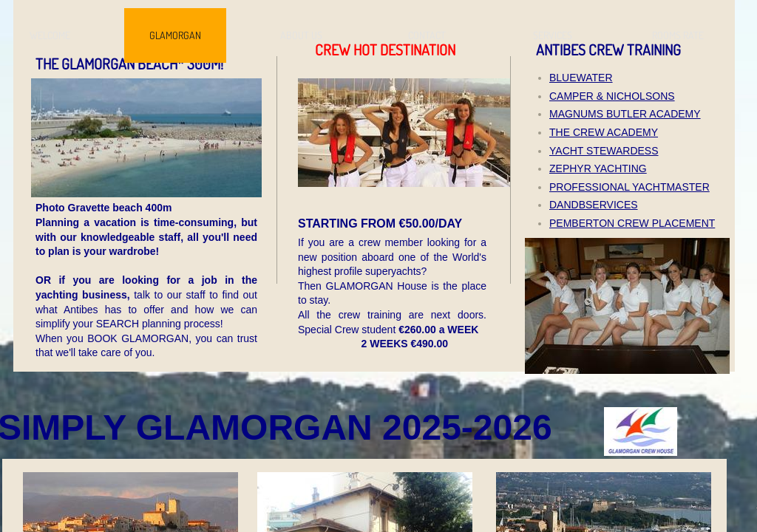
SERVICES (553, 35)
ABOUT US (301, 35)
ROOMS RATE (678, 35)
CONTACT (427, 35)
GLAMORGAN (175, 35)
